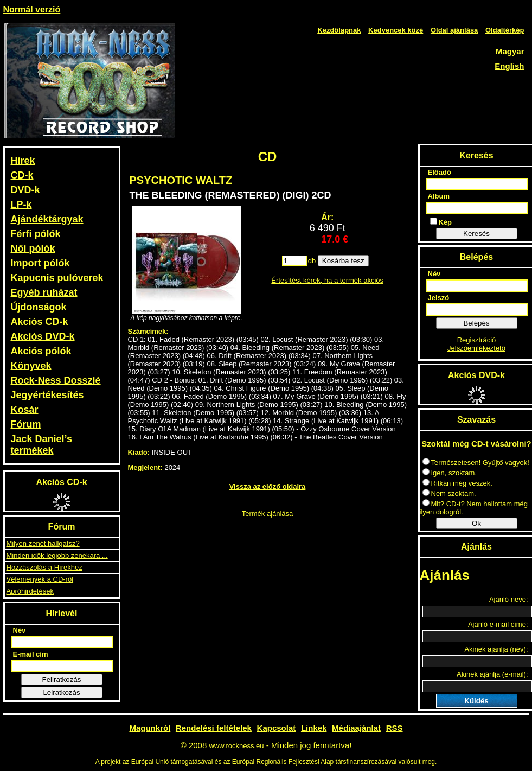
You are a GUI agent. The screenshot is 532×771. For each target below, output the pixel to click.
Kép (441, 222)
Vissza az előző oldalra (268, 486)
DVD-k (25, 190)
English (509, 66)
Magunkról (150, 728)
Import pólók (40, 263)
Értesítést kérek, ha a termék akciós (327, 280)
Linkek (314, 728)
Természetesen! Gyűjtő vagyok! (476, 463)
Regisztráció (477, 340)
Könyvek (31, 366)
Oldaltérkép (505, 30)
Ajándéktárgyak (47, 219)
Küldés (476, 701)
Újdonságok (39, 307)
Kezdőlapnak (339, 30)
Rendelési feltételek (214, 728)
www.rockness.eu (236, 746)
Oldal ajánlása (454, 30)
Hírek (23, 161)
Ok (476, 523)
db (312, 261)
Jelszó (439, 298)
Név (20, 630)
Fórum (26, 424)
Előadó (440, 172)
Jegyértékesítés (47, 395)
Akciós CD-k (40, 322)
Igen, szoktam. (450, 473)
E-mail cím (31, 654)
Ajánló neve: (509, 599)
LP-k (21, 205)
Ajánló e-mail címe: (498, 624)
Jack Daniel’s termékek (41, 445)
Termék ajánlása (268, 514)
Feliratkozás (62, 680)
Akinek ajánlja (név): (496, 649)
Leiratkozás (61, 693)
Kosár (25, 410)
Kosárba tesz (343, 261)
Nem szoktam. (449, 493)
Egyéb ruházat (44, 292)
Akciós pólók (41, 351)
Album (439, 196)
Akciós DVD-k (43, 336)
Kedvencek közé (396, 30)
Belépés (476, 323)
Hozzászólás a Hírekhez (44, 567)
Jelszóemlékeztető (476, 348)
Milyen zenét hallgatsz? (43, 543)
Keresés (476, 234)
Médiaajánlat (356, 728)
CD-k (22, 175)
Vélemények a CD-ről (40, 579)
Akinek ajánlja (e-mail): (492, 674)
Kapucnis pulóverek (57, 278)
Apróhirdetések (30, 591)
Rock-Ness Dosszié (56, 380)
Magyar (510, 51)
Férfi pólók (36, 234)
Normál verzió (32, 9)
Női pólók (33, 248)
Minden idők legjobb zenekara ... (57, 555)
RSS (395, 728)
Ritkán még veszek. (457, 483)
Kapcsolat (277, 728)
